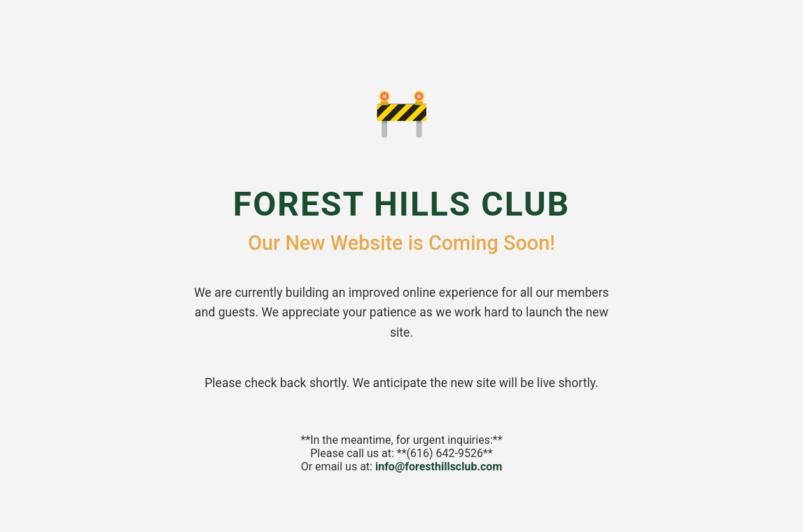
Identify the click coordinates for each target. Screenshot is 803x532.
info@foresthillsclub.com (439, 467)
